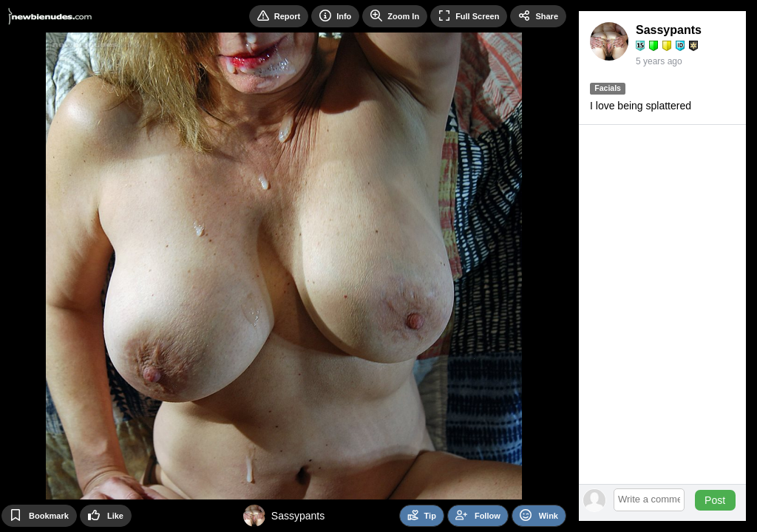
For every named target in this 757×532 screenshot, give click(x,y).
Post (715, 500)
